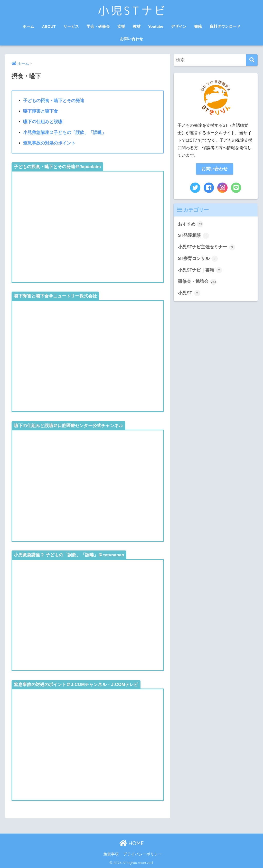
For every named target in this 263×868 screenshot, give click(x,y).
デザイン (179, 26)
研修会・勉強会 (197, 282)
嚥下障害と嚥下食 (41, 111)
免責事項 (111, 854)
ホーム (28, 26)
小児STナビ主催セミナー (207, 247)
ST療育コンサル (198, 259)
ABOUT (49, 26)
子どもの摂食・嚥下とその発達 (54, 101)
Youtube (156, 26)
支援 (121, 26)
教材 (137, 26)
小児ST (189, 293)
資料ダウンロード (225, 26)
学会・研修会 (98, 26)
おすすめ (191, 224)
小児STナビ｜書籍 (200, 270)
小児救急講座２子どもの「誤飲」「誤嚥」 (65, 133)
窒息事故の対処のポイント (49, 143)
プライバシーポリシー (143, 854)
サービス (71, 26)
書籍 (198, 26)
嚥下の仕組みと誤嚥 (43, 122)
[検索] (252, 60)
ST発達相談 (194, 236)
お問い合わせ (131, 39)
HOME (131, 843)
